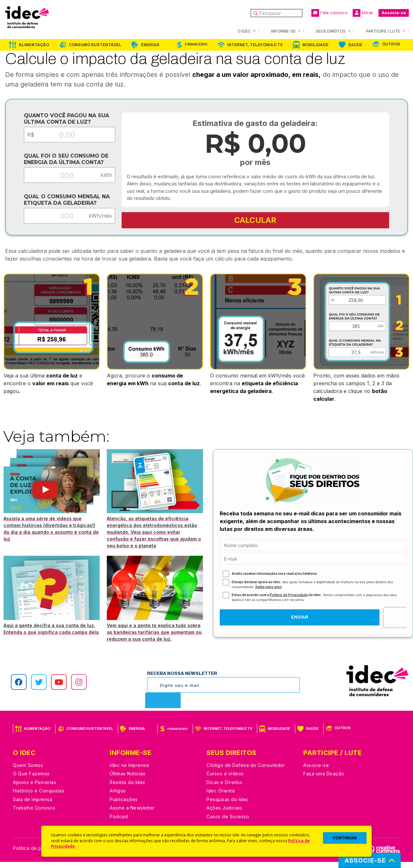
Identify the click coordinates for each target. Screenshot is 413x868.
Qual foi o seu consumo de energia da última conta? (61, 161)
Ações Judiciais (224, 814)
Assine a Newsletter (132, 814)
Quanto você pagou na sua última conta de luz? (61, 118)
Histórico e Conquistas (39, 797)
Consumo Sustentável (95, 45)
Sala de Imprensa (33, 806)
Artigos (118, 797)
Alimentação (34, 45)
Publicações (124, 806)
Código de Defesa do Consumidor (246, 771)
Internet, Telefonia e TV (255, 45)
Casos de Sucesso (228, 823)
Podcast (119, 823)
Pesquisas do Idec (228, 806)
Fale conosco (329, 13)
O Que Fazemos (31, 780)
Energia (150, 45)
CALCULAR (257, 220)
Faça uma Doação (324, 780)
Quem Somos (28, 771)
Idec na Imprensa (129, 771)
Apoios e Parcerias (35, 788)
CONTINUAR (345, 838)
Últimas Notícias (127, 780)
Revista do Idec (128, 788)
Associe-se (394, 13)
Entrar (363, 13)
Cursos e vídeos (225, 780)
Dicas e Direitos (224, 788)
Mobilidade (315, 45)
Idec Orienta (221, 797)
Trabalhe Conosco (34, 814)
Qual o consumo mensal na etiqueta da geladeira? (62, 204)
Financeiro (196, 44)
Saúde (355, 45)
